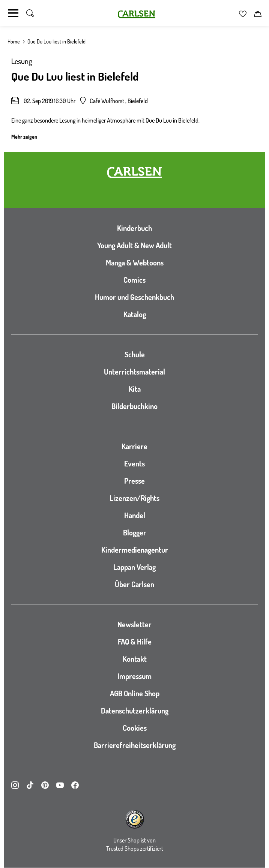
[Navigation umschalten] (13, 13)
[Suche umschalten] (30, 13)
